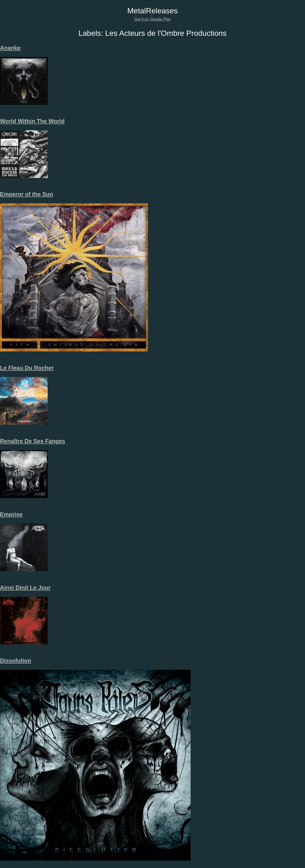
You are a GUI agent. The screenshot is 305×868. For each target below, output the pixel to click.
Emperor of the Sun (27, 194)
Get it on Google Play (152, 19)
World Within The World (32, 121)
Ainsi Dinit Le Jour (25, 588)
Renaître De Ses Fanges (33, 441)
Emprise (11, 514)
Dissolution (16, 661)
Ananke (10, 48)
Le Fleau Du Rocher (27, 368)
